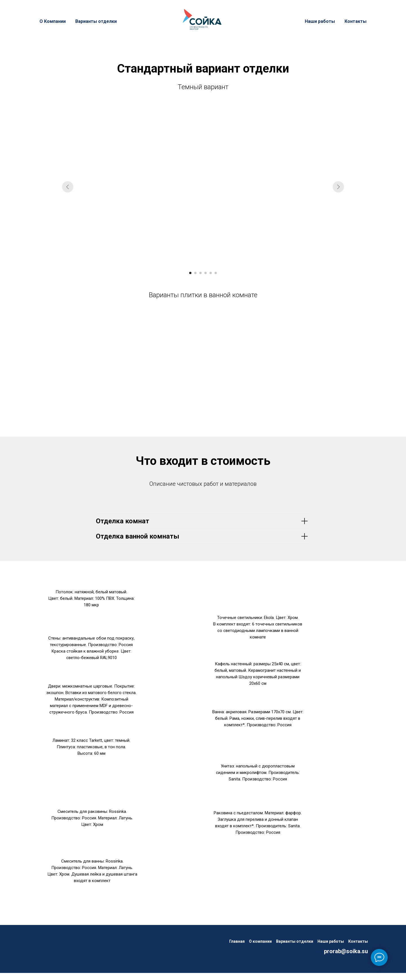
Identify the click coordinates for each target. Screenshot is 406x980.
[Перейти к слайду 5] (211, 273)
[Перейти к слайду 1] (190, 273)
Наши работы (320, 21)
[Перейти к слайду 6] (216, 273)
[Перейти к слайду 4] (206, 273)
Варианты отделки (96, 21)
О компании (260, 941)
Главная (237, 941)
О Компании (53, 21)
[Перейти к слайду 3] (200, 273)
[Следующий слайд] (338, 187)
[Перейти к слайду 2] (195, 273)
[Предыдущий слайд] (68, 187)
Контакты (356, 21)
